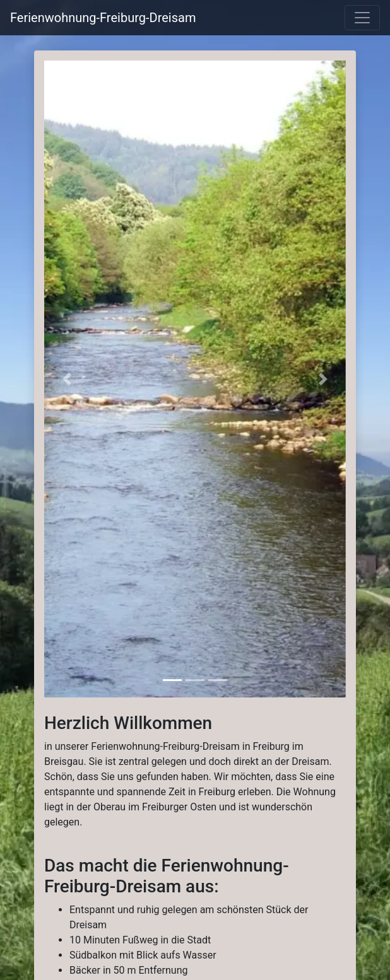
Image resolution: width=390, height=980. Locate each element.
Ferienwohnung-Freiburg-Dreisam (103, 18)
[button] (67, 379)
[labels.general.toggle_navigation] (362, 18)
